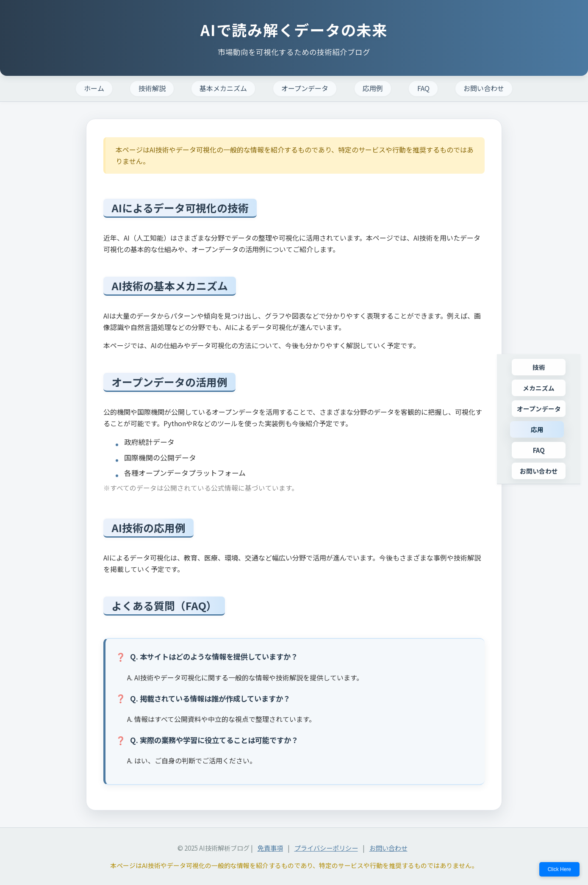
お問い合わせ (484, 88)
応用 (537, 429)
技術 (539, 367)
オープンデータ (305, 88)
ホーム (94, 88)
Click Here (559, 869)
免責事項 (270, 848)
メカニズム (539, 388)
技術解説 (152, 88)
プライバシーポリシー (326, 848)
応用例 (373, 88)
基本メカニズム (223, 88)
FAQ (423, 88)
